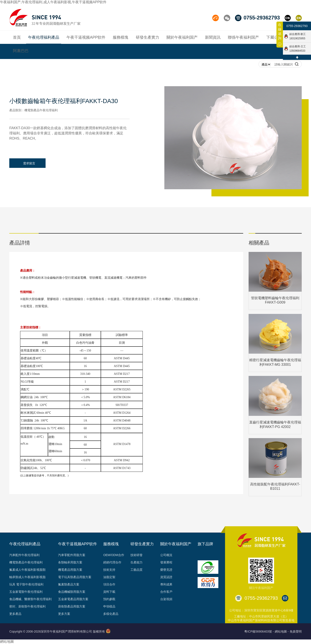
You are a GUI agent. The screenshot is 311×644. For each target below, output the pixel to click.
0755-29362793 (297, 26)
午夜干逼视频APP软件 (78, 544)
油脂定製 (109, 577)
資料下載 (109, 592)
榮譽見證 (166, 570)
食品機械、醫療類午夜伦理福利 (30, 599)
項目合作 (109, 584)
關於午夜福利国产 (176, 544)
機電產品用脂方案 (70, 570)
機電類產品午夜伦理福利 (26, 562)
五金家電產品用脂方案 (73, 599)
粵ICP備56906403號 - (259, 631)
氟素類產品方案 (69, 584)
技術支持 (109, 570)
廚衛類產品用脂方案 (72, 606)
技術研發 (136, 555)
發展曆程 (166, 562)
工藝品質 (136, 570)
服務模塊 (111, 544)
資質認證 (166, 577)
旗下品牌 (205, 544)
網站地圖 (7, 642)
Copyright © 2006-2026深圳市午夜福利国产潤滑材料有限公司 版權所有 (57, 631)
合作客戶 (166, 592)
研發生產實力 (142, 544)
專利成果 (166, 584)
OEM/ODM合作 (114, 555)
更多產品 (15, 614)
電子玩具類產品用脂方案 (75, 577)
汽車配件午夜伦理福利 (24, 555)
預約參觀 (109, 599)
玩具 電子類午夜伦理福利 (26, 584)
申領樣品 (109, 606)
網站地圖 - (282, 631)
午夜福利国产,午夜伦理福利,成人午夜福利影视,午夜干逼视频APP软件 (53, 2)
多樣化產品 (111, 614)
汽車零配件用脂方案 (72, 555)
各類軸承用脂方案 (70, 562)
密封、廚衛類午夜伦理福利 (27, 606)
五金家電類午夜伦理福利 (26, 592)
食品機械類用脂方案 (72, 592)
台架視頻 (166, 599)
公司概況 (166, 555)
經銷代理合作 (112, 562)
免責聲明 (296, 631)
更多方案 (64, 614)
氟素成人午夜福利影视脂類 (27, 570)
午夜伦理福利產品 (25, 544)
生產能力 (136, 562)
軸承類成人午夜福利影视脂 (27, 577)
